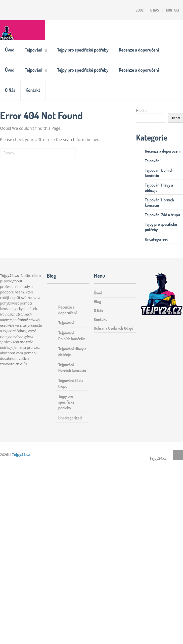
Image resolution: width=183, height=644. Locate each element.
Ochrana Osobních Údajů (113, 328)
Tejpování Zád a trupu (162, 215)
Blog (139, 10)
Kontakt (173, 10)
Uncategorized (156, 239)
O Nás (155, 10)
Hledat (141, 111)
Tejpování (34, 50)
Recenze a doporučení (139, 50)
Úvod (10, 50)
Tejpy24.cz (21, 455)
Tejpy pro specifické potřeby (83, 50)
